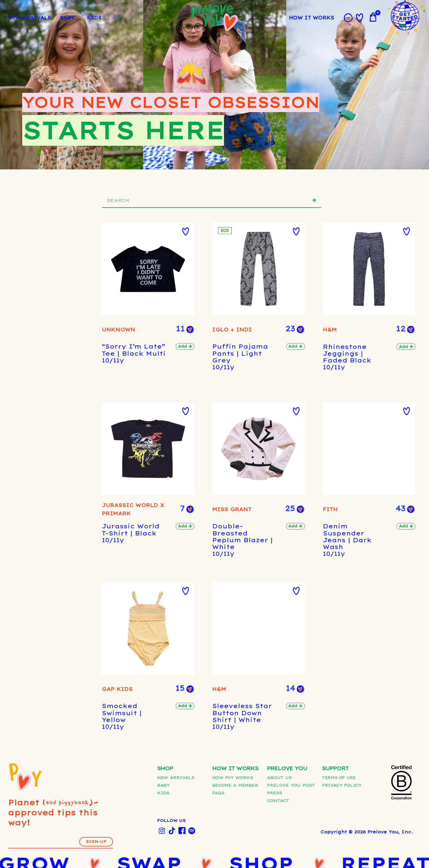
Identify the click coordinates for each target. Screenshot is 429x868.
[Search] (314, 200)
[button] (117, 231)
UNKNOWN (110, 272)
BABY (67, 18)
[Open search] (115, 18)
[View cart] (373, 17)
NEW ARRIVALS (29, 18)
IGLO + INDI (169, 599)
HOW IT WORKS (312, 18)
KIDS (94, 18)
